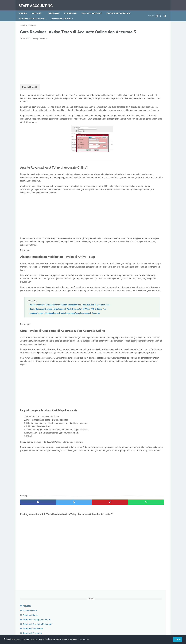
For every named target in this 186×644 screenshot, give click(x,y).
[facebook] (32, 552)
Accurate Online (137, 39)
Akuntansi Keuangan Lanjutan (144, 48)
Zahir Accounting (137, 89)
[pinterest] (81, 552)
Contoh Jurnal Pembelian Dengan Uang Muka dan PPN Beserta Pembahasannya (145, 125)
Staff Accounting (37, 3)
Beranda (24, 9)
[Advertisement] (69, 66)
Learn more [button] (84, 639)
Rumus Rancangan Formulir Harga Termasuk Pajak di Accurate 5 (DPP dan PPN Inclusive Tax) (68, 342)
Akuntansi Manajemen (140, 57)
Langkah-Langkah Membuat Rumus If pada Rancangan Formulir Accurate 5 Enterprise (65, 347)
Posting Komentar (39, 43)
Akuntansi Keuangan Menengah (144, 53)
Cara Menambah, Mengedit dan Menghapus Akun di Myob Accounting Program (144, 144)
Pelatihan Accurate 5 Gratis (63, 14)
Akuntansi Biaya (137, 44)
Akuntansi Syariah (138, 66)
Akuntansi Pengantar (139, 62)
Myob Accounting (138, 80)
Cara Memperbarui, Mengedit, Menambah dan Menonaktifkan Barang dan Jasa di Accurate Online (70, 338)
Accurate (134, 35)
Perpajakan (55, 9)
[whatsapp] (106, 552)
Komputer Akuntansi (93, 9)
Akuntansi (38, 9)
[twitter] (57, 552)
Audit (132, 71)
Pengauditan (72, 9)
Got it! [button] (178, 639)
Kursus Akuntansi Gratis (32, 14)
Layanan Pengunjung (91, 14)
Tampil (33, 91)
